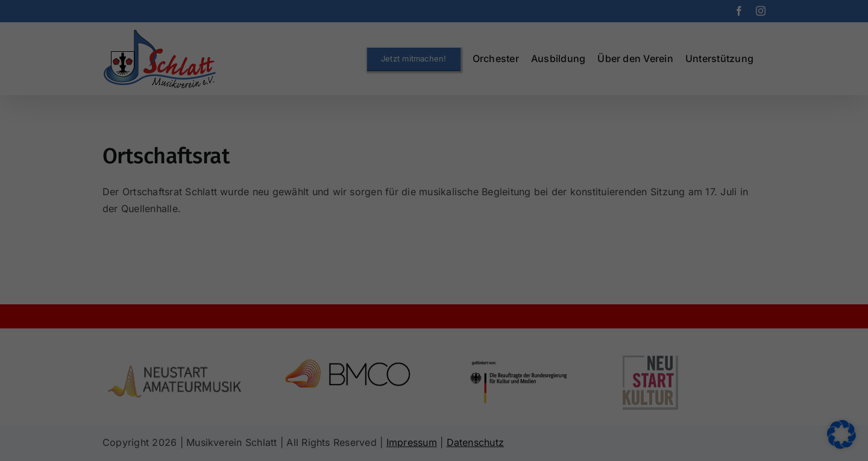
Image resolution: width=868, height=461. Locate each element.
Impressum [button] (498, 356)
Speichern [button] (434, 259)
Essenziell (346, 182)
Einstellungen (398, 155)
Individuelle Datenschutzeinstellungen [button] (434, 331)
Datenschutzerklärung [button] (441, 356)
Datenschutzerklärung (450, 143)
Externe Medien (502, 182)
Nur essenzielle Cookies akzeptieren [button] (434, 295)
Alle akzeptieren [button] (434, 224)
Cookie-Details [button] (378, 356)
